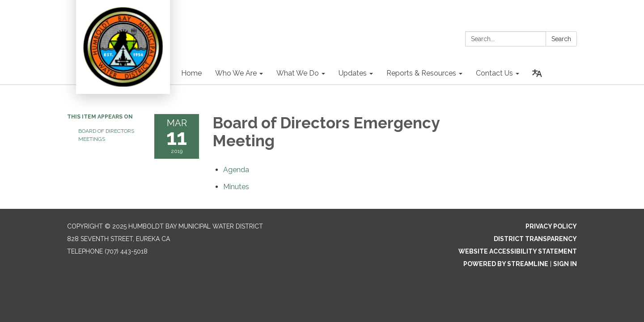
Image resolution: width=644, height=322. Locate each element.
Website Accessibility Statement (518, 251)
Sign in (565, 264)
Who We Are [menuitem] (236, 73)
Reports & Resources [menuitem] (421, 73)
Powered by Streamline (506, 264)
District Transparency (535, 239)
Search (561, 39)
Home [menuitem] (191, 73)
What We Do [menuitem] (298, 73)
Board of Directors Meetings (106, 135)
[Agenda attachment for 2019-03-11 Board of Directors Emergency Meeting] (236, 170)
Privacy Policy (551, 226)
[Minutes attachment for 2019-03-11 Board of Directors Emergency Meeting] (236, 187)
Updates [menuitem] (353, 73)
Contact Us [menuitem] (494, 73)
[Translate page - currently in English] (537, 73)
